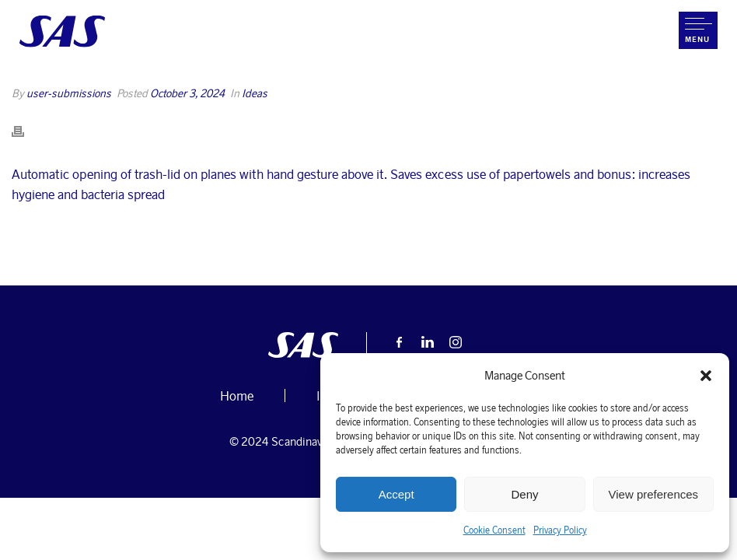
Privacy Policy (560, 530)
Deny (524, 494)
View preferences (654, 494)
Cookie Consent (494, 530)
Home (292, 86)
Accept (396, 494)
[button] (706, 376)
